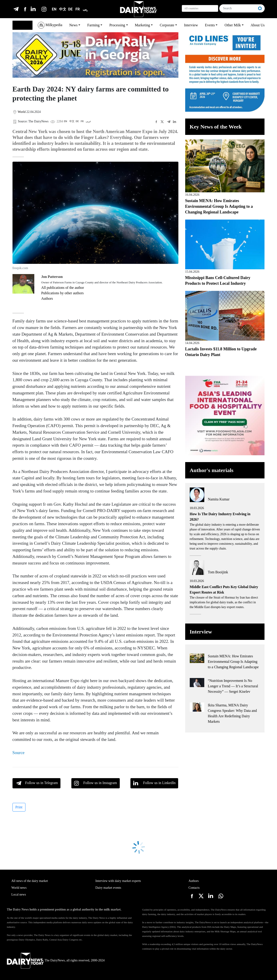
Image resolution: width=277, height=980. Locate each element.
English (20, 25)
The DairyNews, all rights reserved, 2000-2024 (56, 960)
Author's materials (212, 470)
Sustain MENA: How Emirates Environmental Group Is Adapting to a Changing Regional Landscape (219, 206)
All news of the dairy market (30, 881)
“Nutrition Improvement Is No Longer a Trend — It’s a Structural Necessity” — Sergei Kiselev (233, 686)
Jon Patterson (52, 277)
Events (210, 25)
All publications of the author (62, 288)
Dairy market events (108, 888)
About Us (258, 25)
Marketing (142, 25)
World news (19, 888)
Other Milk (233, 25)
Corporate (167, 25)
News (73, 25)
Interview (191, 25)
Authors (47, 298)
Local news (19, 895)
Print (19, 807)
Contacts (194, 888)
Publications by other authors (62, 293)
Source (19, 753)
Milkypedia (50, 25)
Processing (117, 25)
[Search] (238, 8)
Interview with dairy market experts (118, 881)
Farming (93, 25)
